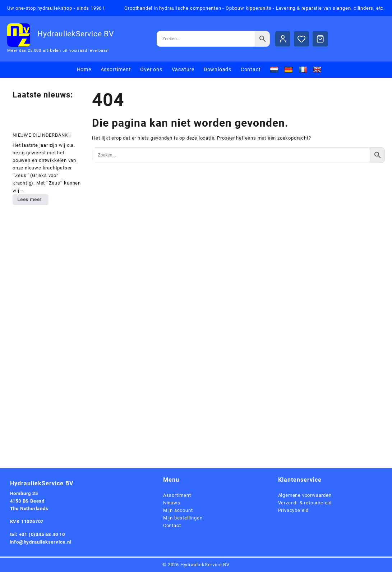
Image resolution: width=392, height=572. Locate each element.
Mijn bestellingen (183, 518)
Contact (172, 525)
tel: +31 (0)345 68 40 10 (38, 534)
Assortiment (177, 495)
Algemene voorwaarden (305, 495)
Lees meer (33, 201)
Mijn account (178, 510)
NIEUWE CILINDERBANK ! (42, 135)
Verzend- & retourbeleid (305, 503)
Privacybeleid (293, 510)
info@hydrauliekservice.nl (41, 542)
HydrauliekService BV (76, 34)
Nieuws (172, 503)
